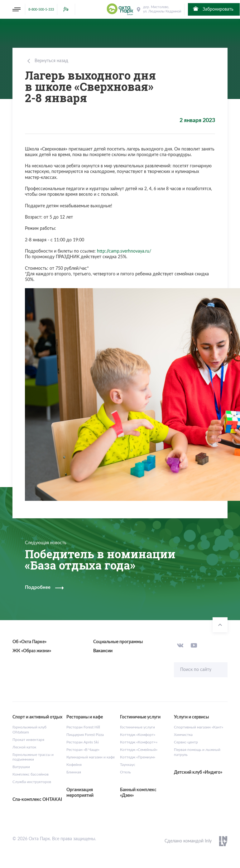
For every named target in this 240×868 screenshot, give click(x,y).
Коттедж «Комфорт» (138, 735)
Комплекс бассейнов (31, 774)
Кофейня (74, 765)
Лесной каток (24, 747)
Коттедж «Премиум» (138, 757)
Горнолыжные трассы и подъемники (33, 757)
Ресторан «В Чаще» (83, 750)
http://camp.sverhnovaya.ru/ (124, 251)
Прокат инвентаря (28, 740)
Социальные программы (118, 642)
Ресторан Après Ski (83, 742)
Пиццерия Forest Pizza (85, 735)
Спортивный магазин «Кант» (199, 727)
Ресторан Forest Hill (83, 727)
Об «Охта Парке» (29, 642)
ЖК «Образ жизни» (32, 651)
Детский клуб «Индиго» (198, 772)
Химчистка (183, 735)
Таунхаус (128, 765)
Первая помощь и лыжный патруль (197, 752)
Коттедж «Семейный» (139, 750)
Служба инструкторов (32, 782)
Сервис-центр (186, 742)
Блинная (74, 772)
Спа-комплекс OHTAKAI (37, 800)
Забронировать (213, 9)
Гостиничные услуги (137, 727)
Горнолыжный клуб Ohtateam (29, 730)
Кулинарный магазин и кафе (91, 757)
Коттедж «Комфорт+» (139, 742)
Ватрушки (21, 767)
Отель (125, 772)
